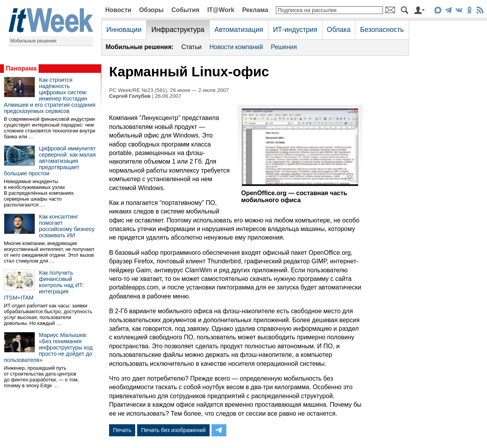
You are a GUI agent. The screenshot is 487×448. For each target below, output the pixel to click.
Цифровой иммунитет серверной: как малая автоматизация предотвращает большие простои (50, 161)
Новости (118, 10)
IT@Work (221, 10)
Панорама (21, 68)
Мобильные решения (34, 41)
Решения (284, 47)
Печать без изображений (173, 430)
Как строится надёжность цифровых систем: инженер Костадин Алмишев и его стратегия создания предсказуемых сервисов (50, 95)
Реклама (255, 10)
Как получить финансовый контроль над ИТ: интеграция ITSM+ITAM (44, 285)
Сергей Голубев (130, 96)
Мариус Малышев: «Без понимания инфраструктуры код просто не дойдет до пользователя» (48, 347)
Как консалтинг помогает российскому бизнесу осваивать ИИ (67, 226)
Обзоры (151, 10)
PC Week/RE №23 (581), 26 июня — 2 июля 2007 (169, 90)
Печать (122, 430)
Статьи (192, 47)
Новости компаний (236, 47)
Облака (339, 30)
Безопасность (382, 30)
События (185, 10)
